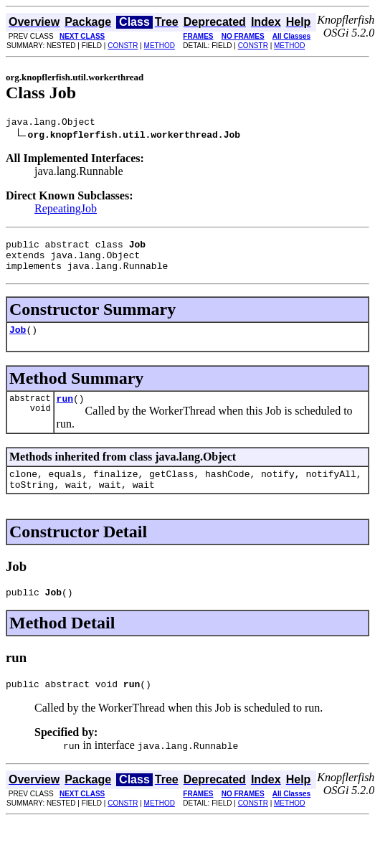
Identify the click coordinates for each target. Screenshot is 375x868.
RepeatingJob (66, 211)
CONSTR (123, 46)
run (65, 411)
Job (18, 340)
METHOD (160, 46)
